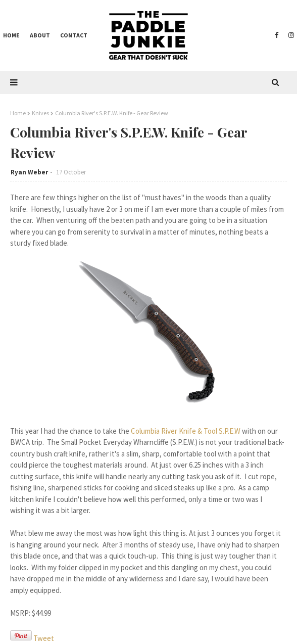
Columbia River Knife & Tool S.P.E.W (186, 431)
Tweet (44, 638)
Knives (40, 113)
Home (18, 113)
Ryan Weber (29, 172)
